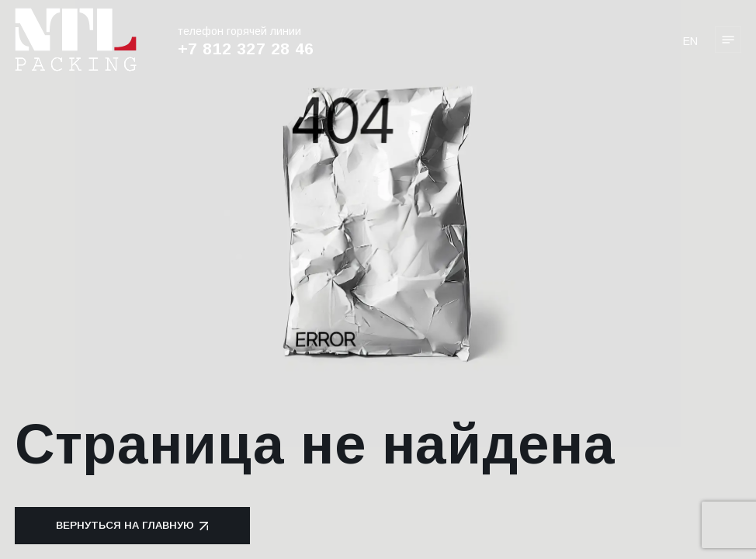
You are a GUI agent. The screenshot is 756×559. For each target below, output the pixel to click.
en (690, 41)
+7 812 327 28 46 (246, 49)
